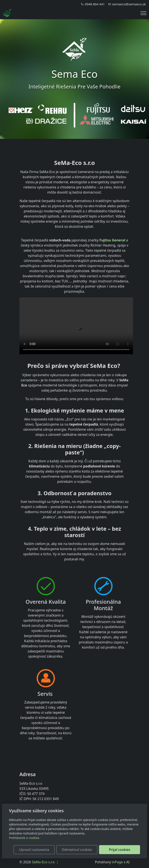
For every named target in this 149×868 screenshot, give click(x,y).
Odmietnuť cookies (77, 850)
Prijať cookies (120, 850)
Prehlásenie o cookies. (25, 838)
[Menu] (143, 13)
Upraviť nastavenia (34, 850)
